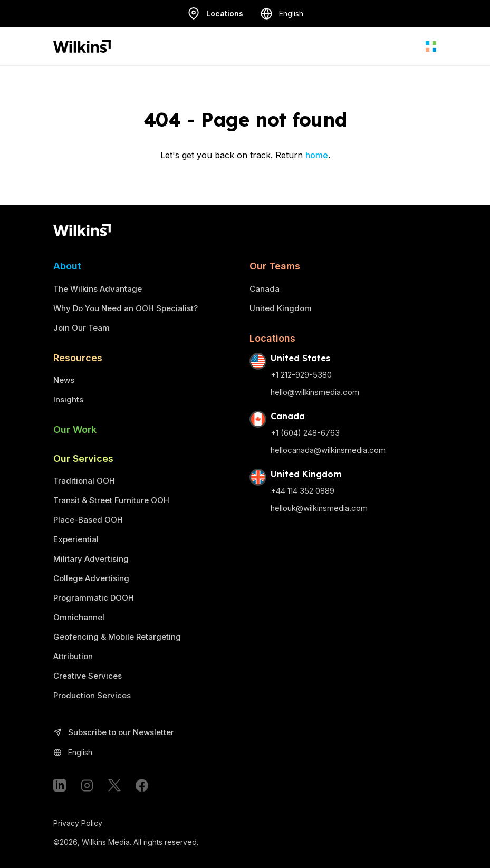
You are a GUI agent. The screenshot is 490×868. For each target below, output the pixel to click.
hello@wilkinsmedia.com (315, 392)
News (64, 380)
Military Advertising (91, 559)
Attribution (73, 656)
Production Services (92, 695)
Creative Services (88, 676)
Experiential (76, 539)
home (317, 155)
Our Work (75, 430)
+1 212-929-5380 (301, 375)
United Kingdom (281, 308)
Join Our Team (81, 328)
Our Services (83, 459)
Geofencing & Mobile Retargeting (117, 637)
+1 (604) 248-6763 (305, 433)
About (67, 266)
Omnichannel (79, 617)
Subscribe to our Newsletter (114, 733)
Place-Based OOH (88, 520)
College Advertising (91, 578)
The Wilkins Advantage (98, 289)
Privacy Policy (78, 823)
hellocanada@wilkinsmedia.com (328, 450)
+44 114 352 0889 (302, 491)
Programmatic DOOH (94, 598)
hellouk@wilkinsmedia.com (319, 508)
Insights (68, 399)
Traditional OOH (84, 481)
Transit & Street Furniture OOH (111, 500)
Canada (265, 289)
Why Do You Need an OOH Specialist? (126, 308)
